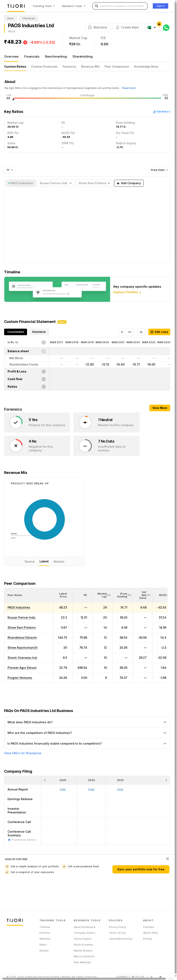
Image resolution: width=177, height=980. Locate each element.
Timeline (45, 927)
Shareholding (83, 56)
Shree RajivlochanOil (23, 648)
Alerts (43, 945)
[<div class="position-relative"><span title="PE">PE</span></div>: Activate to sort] (83, 595)
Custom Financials (44, 66)
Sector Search (83, 939)
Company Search (85, 933)
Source (30, 562)
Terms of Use (117, 933)
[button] (15, 595)
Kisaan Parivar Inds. (22, 617)
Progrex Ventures (20, 678)
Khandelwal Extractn (22, 638)
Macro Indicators (84, 956)
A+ (130, 332)
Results (44, 951)
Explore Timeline (128, 292)
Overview (11, 56)
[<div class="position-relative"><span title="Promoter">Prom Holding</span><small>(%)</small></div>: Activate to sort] (123, 595)
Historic (59, 562)
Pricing (147, 939)
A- (122, 332)
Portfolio (45, 933)
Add (129, 183)
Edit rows (159, 332)
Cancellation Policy (121, 939)
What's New (151, 933)
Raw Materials (83, 962)
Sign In (160, 6)
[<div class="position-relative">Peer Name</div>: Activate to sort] (29, 595)
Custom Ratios (15, 66)
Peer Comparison (117, 66)
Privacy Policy (118, 927)
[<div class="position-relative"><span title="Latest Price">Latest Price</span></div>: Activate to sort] (63, 595)
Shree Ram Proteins (22, 627)
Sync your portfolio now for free (141, 869)
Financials (32, 56)
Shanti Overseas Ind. (23, 658)
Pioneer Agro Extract (22, 668)
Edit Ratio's (162, 112)
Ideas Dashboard (85, 927)
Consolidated (16, 332)
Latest (44, 561)
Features (149, 927)
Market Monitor (83, 951)
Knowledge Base (146, 66)
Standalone (39, 332)
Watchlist (45, 939)
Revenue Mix (90, 66)
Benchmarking (56, 56)
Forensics (69, 66)
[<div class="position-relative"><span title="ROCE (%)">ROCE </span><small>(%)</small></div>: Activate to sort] (162, 595)
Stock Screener (83, 945)
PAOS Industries (19, 607)
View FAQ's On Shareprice (23, 753)
